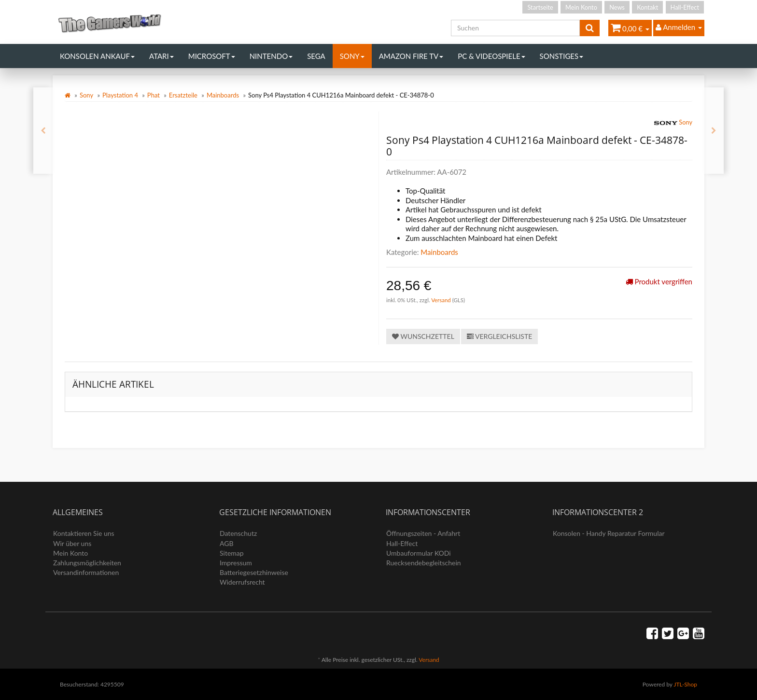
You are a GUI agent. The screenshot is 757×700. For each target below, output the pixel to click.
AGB (227, 543)
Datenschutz (238, 533)
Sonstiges (562, 56)
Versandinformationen (86, 572)
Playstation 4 (120, 95)
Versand (442, 300)
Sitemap (232, 553)
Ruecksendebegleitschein (424, 563)
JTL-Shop (685, 684)
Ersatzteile (183, 95)
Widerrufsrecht (242, 582)
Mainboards (223, 95)
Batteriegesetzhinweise (254, 572)
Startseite (540, 7)
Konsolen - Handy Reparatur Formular (609, 533)
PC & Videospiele (491, 56)
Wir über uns (72, 543)
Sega (316, 56)
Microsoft (212, 56)
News (617, 7)
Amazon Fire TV (411, 56)
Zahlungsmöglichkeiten (87, 563)
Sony (352, 56)
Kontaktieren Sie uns (84, 533)
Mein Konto (581, 7)
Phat (154, 95)
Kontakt (647, 7)
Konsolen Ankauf (97, 56)
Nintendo (271, 56)
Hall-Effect (685, 7)
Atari (161, 56)
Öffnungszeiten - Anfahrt (423, 533)
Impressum (236, 563)
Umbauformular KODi (419, 553)
